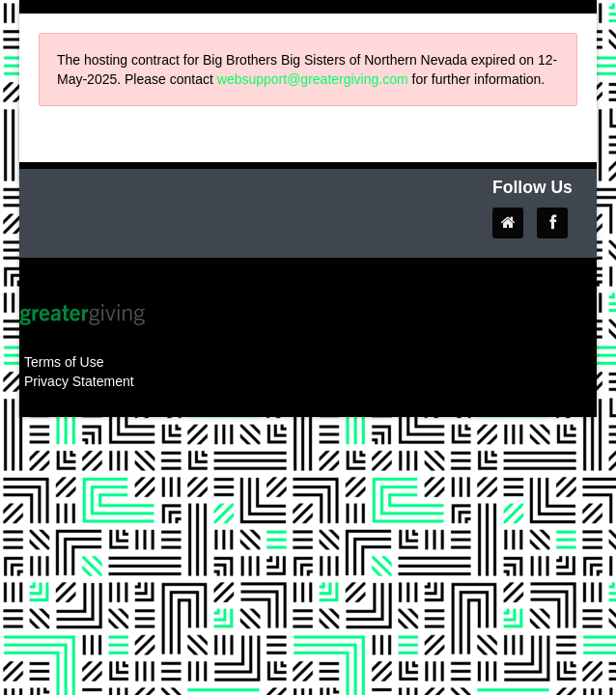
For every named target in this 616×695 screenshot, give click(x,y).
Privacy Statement (79, 381)
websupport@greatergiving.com (313, 79)
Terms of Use (64, 362)
